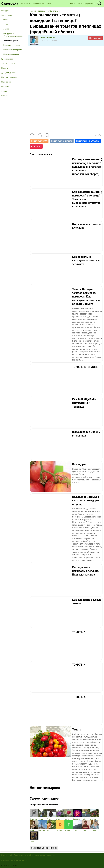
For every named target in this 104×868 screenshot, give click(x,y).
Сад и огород (7, 15)
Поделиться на (88, 141)
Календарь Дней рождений (44, 848)
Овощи (6, 20)
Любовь (95, 814)
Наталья (95, 826)
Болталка (5, 86)
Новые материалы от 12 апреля (45, 11)
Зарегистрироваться (86, 3)
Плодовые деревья (11, 54)
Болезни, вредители (12, 45)
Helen (34, 837)
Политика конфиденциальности (14, 860)
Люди (49, 3)
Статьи (4, 91)
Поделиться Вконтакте (62, 141)
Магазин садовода (9, 77)
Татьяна (69, 826)
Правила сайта (7, 855)
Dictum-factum (48, 37)
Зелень (6, 29)
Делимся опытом (8, 63)
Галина (69, 814)
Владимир (34, 814)
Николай (60, 826)
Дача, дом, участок (9, 73)
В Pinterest (36, 146)
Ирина (43, 814)
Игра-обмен (6, 82)
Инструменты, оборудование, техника (13, 35)
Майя (86, 814)
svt (51, 826)
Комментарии (38, 3)
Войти (73, 3)
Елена (86, 826)
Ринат (51, 814)
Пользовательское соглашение (43, 855)
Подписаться (95, 38)
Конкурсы (5, 10)
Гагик (77, 826)
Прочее (4, 96)
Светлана (77, 814)
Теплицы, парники (11, 40)
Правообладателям (22, 855)
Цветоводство (7, 59)
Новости (5, 68)
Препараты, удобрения (13, 50)
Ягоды (6, 24)
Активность (25, 3)
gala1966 (60, 814)
